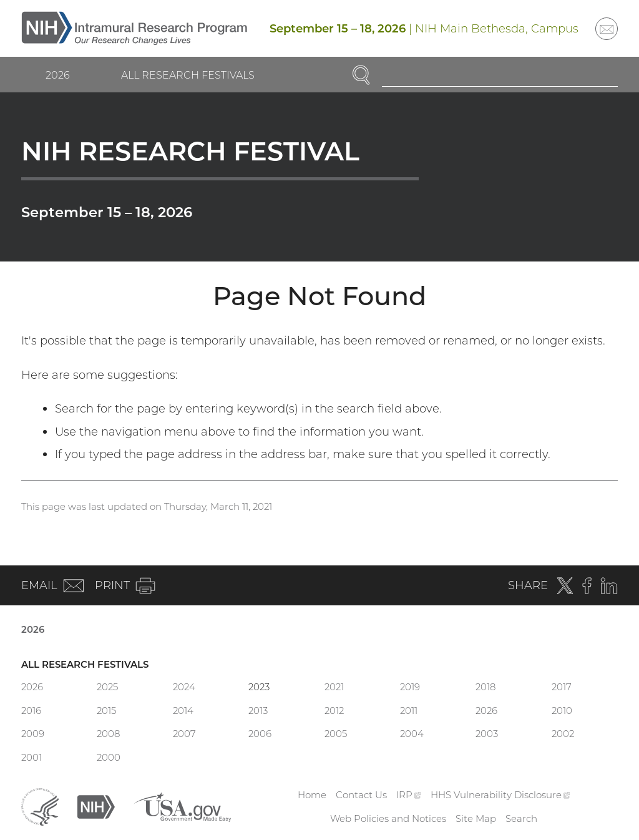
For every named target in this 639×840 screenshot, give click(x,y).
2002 (563, 734)
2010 (562, 711)
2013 (258, 711)
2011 (409, 711)
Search (521, 818)
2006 (260, 734)
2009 (33, 734)
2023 (259, 687)
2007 (184, 734)
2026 (58, 75)
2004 (412, 734)
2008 (108, 734)
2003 (487, 734)
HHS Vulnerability (500, 795)
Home (312, 795)
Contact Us (361, 795)
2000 (109, 757)
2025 (107, 687)
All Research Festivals (188, 75)
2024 (184, 687)
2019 (410, 687)
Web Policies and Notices (388, 818)
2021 (334, 687)
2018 (485, 687)
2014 (183, 711)
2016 (31, 711)
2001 (32, 757)
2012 (334, 711)
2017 (562, 687)
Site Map (476, 818)
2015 (106, 711)
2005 (336, 734)
